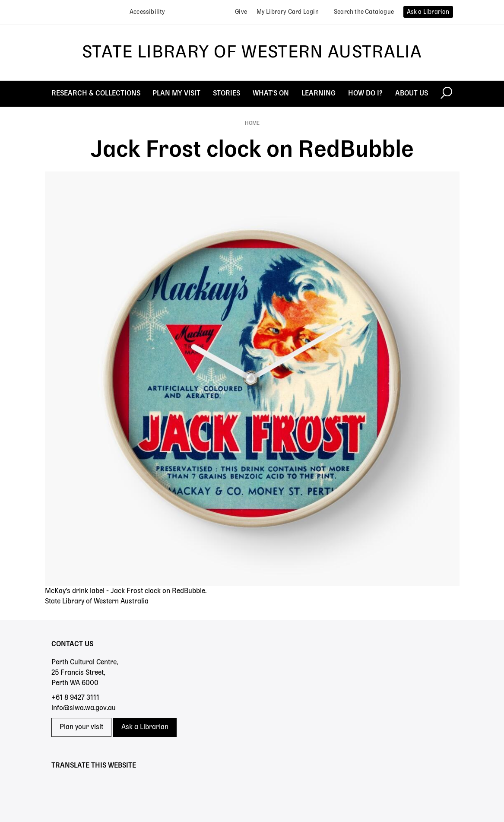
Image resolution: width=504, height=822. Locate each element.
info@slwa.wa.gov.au (84, 708)
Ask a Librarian (145, 727)
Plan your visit (81, 727)
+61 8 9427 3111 (75, 698)
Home (252, 124)
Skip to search (0, 0)
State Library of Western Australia (252, 53)
